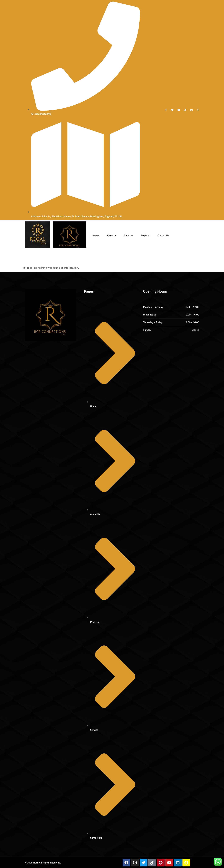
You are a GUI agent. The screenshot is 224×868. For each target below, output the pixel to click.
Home (96, 235)
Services (129, 235)
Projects (145, 235)
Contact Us (163, 235)
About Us (111, 235)
